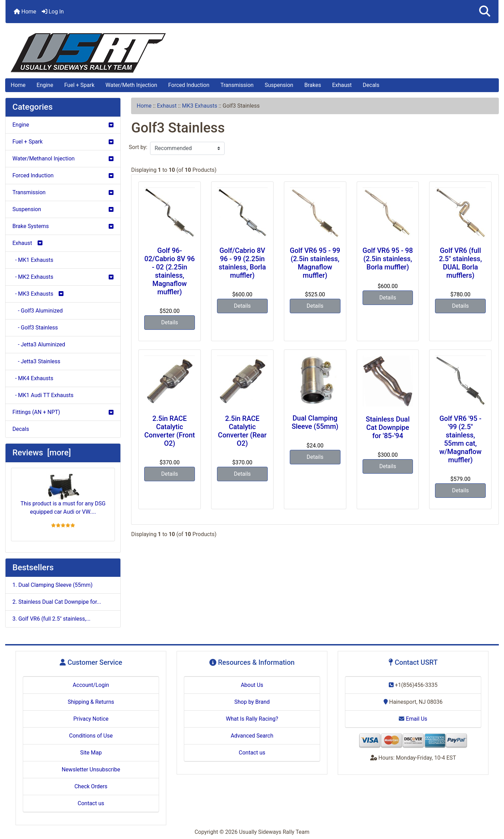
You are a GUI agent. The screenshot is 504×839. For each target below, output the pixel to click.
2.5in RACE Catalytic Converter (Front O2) (170, 431)
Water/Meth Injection (131, 85)
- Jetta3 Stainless (36, 361)
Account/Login (91, 685)
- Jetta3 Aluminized (39, 344)
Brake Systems (63, 226)
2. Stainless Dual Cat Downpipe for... (57, 602)
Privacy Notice (91, 719)
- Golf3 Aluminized (38, 311)
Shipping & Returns (91, 702)
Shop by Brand (252, 702)
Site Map (91, 753)
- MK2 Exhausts (63, 277)
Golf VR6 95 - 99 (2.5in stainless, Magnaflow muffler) (315, 263)
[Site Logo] (252, 53)
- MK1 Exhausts (33, 260)
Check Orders (91, 786)
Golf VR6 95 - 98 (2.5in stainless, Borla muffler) (388, 259)
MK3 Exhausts (200, 106)
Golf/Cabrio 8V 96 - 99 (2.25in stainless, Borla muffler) (242, 263)
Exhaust (342, 85)
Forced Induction (189, 85)
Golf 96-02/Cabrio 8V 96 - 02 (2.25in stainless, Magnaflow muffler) (170, 271)
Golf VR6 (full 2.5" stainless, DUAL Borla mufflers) (460, 263)
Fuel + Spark (79, 85)
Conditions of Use (91, 736)
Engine (45, 85)
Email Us (413, 719)
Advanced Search (252, 736)
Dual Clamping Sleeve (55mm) (315, 422)
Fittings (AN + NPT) (63, 412)
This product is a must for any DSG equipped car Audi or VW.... (63, 494)
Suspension (279, 85)
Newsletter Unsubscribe (91, 769)
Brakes (313, 85)
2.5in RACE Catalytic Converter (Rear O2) (242, 431)
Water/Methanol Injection (63, 159)
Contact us (91, 803)
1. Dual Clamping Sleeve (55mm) (52, 585)
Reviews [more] (42, 453)
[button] (485, 12)
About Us (252, 685)
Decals (371, 85)
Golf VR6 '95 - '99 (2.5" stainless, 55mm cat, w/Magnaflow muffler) (461, 439)
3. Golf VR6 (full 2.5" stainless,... (51, 619)
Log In (53, 12)
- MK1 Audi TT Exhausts (43, 395)
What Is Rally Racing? (252, 719)
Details (170, 322)
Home (25, 12)
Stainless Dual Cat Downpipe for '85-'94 (388, 427)
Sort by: (138, 147)
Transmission (237, 85)
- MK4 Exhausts (33, 378)
